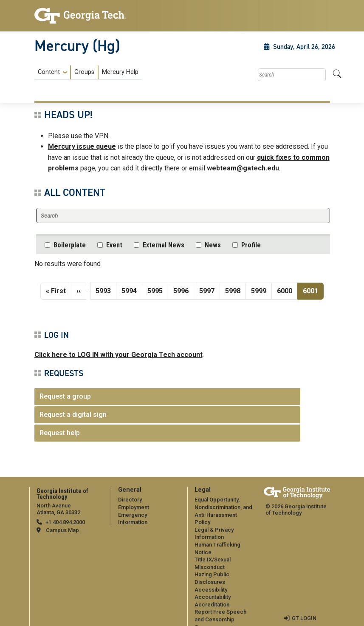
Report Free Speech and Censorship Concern (220, 612)
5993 (104, 290)
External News (164, 245)
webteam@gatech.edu (243, 168)
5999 (259, 290)
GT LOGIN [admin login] (304, 610)
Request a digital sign (73, 415)
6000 (285, 290)
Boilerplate (70, 245)
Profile (251, 245)
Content (49, 72)
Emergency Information (148, 515)
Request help (60, 433)
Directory (130, 500)
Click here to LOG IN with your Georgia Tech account (119, 355)
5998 (233, 290)
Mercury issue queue (82, 146)
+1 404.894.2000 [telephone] (65, 522)
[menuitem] (88, 72)
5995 (155, 290)
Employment (134, 507)
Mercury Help (120, 72)
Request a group (65, 396)
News (213, 245)
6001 (313, 290)
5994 (130, 290)
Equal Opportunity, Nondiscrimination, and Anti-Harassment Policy (224, 507)
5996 (181, 290)
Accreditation (212, 597)
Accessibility (211, 582)
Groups (84, 72)
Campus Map (62, 530)
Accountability (213, 589)
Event (114, 245)
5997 (207, 290)
